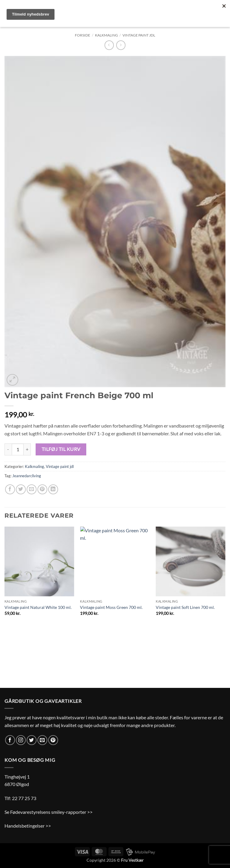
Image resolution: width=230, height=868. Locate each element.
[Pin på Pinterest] (42, 489)
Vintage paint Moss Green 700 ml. (111, 607)
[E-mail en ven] (32, 489)
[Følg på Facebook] (10, 740)
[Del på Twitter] (21, 489)
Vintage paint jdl (139, 35)
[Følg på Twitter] (32, 740)
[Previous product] (121, 45)
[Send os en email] (42, 740)
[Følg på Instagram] (21, 740)
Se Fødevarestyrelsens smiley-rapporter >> (49, 812)
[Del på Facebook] (10, 489)
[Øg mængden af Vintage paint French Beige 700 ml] (27, 449)
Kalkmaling (106, 35)
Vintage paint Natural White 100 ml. (38, 607)
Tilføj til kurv (61, 449)
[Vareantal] (18, 449)
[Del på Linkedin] (53, 489)
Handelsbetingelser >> (28, 826)
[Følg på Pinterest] (53, 740)
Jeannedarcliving (27, 476)
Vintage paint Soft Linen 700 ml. (185, 607)
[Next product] (109, 45)
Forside (83, 35)
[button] (12, 380)
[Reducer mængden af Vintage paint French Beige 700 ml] (8, 449)
